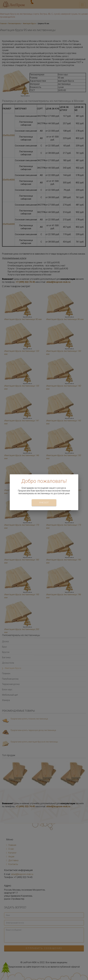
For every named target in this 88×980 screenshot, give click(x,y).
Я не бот (44, 503)
